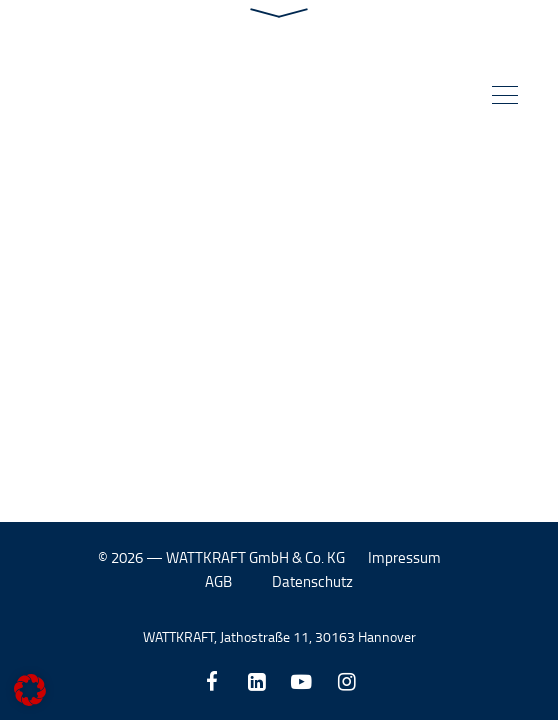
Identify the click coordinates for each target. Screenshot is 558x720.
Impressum (404, 557)
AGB (218, 581)
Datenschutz (312, 581)
